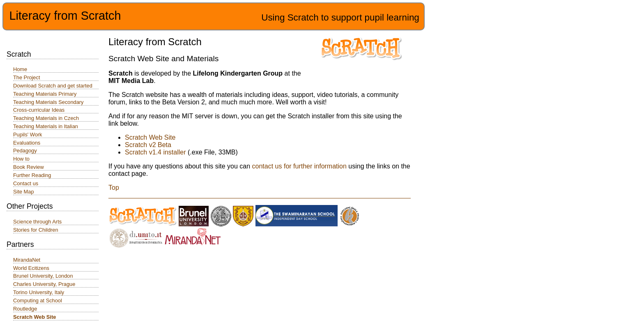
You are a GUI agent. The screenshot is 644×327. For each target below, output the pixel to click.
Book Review (29, 167)
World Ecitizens (31, 268)
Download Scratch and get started (53, 86)
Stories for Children (36, 230)
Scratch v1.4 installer (155, 152)
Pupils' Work (28, 135)
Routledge (25, 309)
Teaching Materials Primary (45, 94)
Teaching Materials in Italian (46, 126)
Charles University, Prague (44, 284)
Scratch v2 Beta (148, 145)
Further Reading (32, 175)
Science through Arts (37, 222)
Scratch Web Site (150, 137)
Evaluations (27, 143)
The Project (26, 77)
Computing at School (38, 301)
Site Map (24, 192)
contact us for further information (299, 166)
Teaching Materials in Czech (46, 118)
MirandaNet (27, 260)
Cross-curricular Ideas (39, 110)
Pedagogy (25, 151)
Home (20, 69)
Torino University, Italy (39, 292)
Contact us (26, 183)
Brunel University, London (43, 276)
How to (21, 159)
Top (114, 188)
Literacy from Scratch (65, 16)
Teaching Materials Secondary (48, 102)
